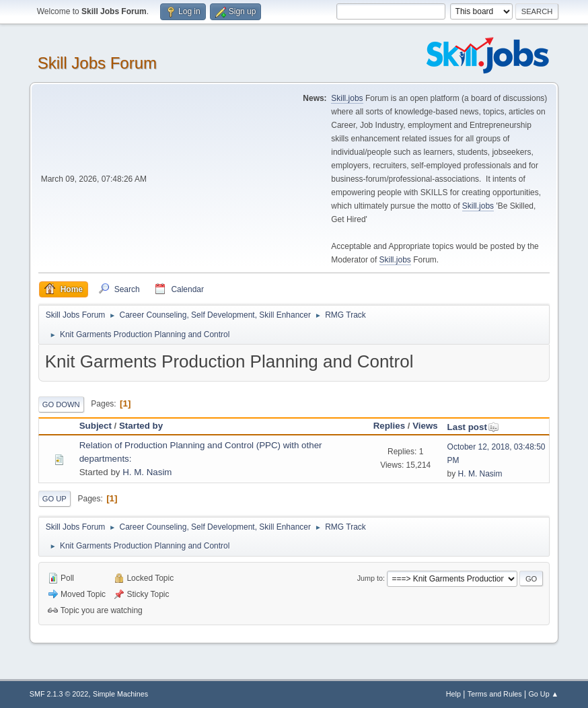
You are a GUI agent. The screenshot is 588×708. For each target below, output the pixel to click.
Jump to (370, 578)
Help (453, 694)
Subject (96, 426)
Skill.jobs (347, 98)
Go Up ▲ (543, 694)
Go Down (61, 404)
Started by (141, 426)
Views (425, 426)
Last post (473, 427)
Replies (389, 426)
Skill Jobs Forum (97, 63)
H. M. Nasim (147, 472)
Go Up (54, 499)
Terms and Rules (495, 694)
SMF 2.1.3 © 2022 (59, 694)
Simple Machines (120, 694)
